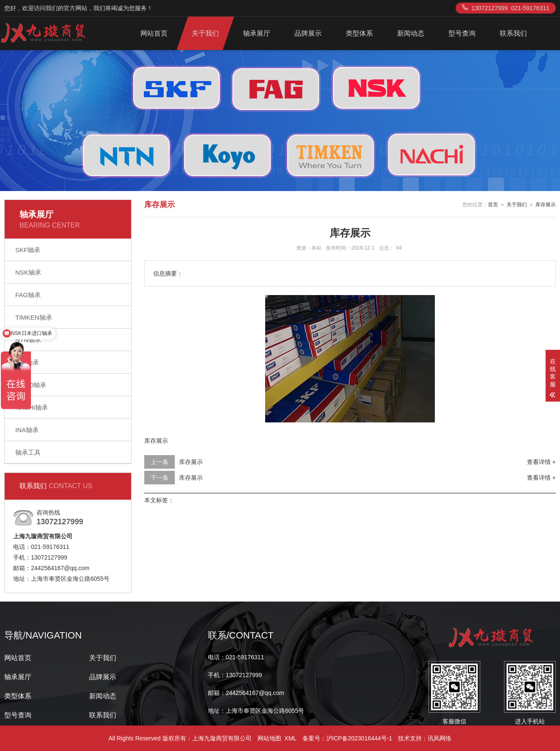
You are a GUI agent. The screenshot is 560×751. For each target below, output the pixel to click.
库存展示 (546, 205)
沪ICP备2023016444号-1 (359, 738)
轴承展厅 (257, 33)
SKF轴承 (28, 250)
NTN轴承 (28, 340)
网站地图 (269, 738)
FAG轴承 (28, 295)
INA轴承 (27, 430)
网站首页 (154, 33)
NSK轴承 (28, 272)
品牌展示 (308, 33)
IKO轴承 (27, 362)
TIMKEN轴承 (34, 317)
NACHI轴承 (32, 407)
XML (290, 738)
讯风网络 (440, 738)
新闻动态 (411, 33)
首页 (493, 205)
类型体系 (359, 33)
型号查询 (462, 33)
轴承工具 (28, 452)
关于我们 (205, 33)
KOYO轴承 (31, 385)
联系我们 (513, 33)
